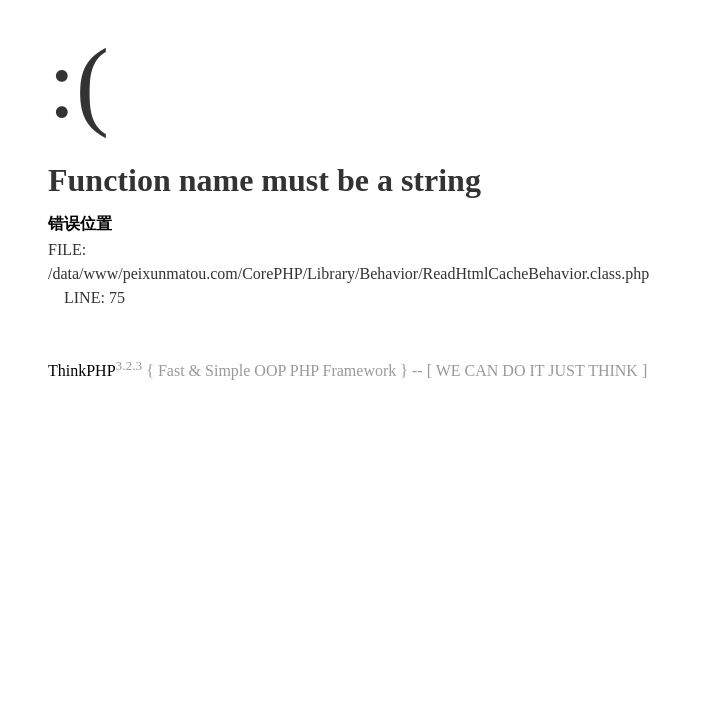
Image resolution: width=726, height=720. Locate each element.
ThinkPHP (82, 370)
